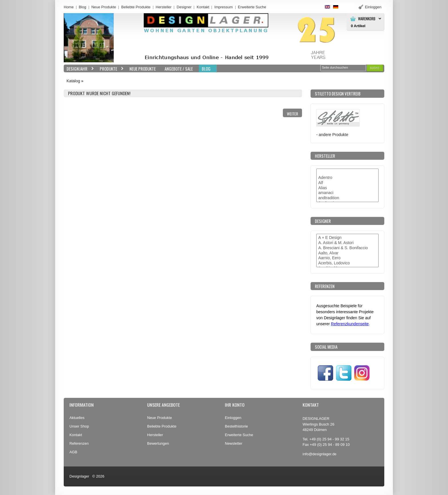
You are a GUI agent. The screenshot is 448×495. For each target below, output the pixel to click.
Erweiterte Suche (239, 435)
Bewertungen (158, 443)
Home (69, 7)
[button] (375, 68)
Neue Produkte (104, 7)
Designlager (79, 476)
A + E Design (347, 238)
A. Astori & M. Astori (347, 243)
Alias (347, 188)
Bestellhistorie (236, 426)
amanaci (347, 193)
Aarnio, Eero (347, 258)
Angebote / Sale (179, 69)
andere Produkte (334, 135)
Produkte (110, 69)
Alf (347, 183)
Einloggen (233, 418)
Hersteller (164, 7)
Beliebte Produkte (136, 7)
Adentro (347, 178)
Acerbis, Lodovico (347, 263)
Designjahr (79, 69)
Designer (184, 7)
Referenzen (79, 443)
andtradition (347, 198)
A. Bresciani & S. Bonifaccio (347, 248)
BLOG (206, 69)
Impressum (223, 7)
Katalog (73, 81)
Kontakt (203, 7)
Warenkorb (367, 19)
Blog (83, 7)
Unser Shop (79, 426)
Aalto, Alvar (347, 253)
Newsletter (234, 443)
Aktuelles (77, 418)
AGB (73, 452)
